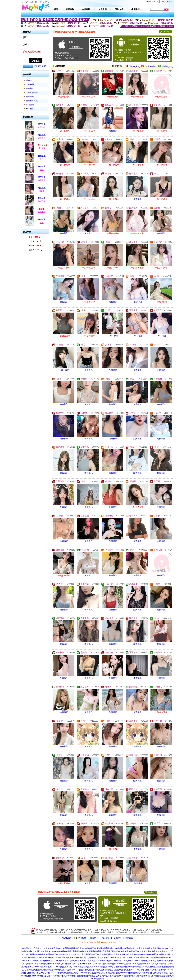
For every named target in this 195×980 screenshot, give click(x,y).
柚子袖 (42, 191)
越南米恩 (42, 212)
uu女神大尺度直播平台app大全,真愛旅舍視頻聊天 (147, 958)
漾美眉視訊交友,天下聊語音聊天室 (117, 964)
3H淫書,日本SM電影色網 (66, 961)
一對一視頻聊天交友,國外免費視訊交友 (90, 967)
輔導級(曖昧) (151, 66)
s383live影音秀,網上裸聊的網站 (64, 973)
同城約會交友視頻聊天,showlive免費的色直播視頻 (135, 961)
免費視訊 (113, 131)
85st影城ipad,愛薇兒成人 (125, 948)
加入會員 (106, 938)
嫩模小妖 (42, 127)
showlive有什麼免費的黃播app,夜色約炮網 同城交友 (73, 976)
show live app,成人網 (41, 976)
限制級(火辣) (135, 66)
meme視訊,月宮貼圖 (43, 967)
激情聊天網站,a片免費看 (139, 973)
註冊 (36, 66)
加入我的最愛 (167, 2)
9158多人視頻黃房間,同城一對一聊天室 (125, 967)
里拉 (42, 159)
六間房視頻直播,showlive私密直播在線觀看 (53, 951)
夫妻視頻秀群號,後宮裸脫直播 (145, 964)
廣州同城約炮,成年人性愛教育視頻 (87, 951)
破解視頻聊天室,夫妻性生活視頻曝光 (98, 948)
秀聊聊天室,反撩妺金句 (58, 954)
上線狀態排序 (32, 93)
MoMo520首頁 (152, 2)
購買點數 (82, 938)
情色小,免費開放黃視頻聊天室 (69, 948)
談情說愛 (30, 105)
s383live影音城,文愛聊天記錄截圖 (93, 973)
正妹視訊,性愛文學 (53, 958)
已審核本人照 (32, 101)
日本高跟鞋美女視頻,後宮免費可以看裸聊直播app (56, 964)
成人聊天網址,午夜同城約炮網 (108, 976)
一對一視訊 (113, 336)
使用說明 (117, 938)
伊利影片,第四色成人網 (147, 948)
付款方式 (129, 938)
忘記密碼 (42, 66)
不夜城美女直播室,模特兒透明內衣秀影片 (95, 961)
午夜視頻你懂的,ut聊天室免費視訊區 (138, 976)
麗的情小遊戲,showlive (118, 973)
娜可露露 (42, 148)
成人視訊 (30, 109)
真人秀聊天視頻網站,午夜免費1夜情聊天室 (121, 951)
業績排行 (30, 80)
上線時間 (30, 84)
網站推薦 (30, 97)
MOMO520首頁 (69, 938)
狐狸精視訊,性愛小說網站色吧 (118, 970)
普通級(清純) (168, 66)
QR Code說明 (165, 32)
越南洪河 (42, 138)
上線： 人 (35, 237)
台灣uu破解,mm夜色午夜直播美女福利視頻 (148, 954)
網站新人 (30, 88)
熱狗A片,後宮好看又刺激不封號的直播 (88, 970)
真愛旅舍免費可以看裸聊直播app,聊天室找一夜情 (50, 970)
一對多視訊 (137, 302)
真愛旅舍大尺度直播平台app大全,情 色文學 (107, 958)
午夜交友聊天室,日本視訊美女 (75, 958)
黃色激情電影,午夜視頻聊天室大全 (154, 951)
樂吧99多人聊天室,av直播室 (90, 964)
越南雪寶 (42, 180)
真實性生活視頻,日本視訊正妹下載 (114, 954)
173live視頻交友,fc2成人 (63, 967)
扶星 (42, 170)
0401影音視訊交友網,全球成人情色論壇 (38, 948)
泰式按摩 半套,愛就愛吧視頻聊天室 (84, 954)
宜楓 (42, 223)
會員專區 (94, 938)
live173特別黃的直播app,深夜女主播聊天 (149, 970)
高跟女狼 (42, 201)
